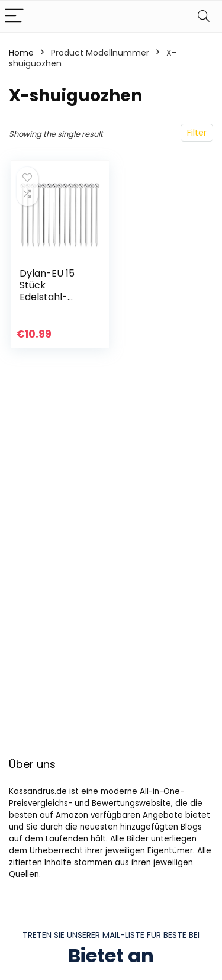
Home (21, 53)
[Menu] (14, 16)
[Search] (204, 16)
